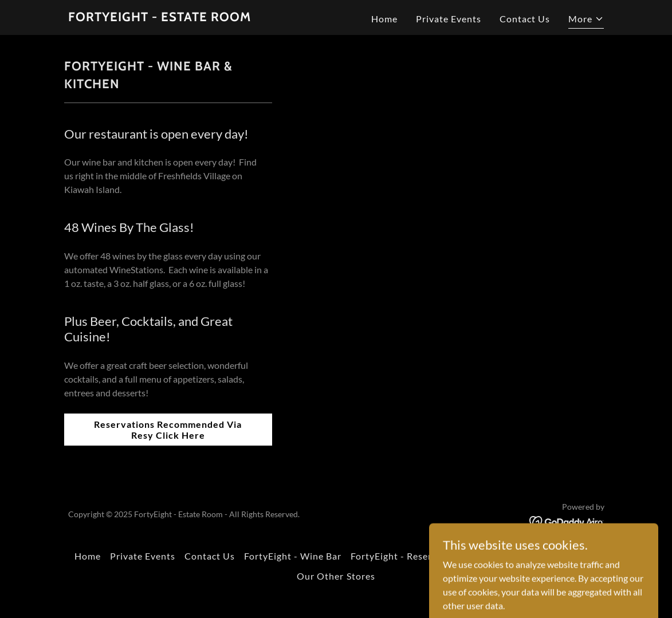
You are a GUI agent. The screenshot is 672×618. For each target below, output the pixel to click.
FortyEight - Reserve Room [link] (410, 556)
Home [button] (88, 556)
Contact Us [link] (525, 19)
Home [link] (384, 19)
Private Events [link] (449, 19)
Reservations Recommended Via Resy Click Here (168, 430)
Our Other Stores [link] (336, 576)
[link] (160, 17)
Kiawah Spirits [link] (512, 556)
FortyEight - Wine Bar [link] (293, 556)
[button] (586, 20)
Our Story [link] (575, 556)
